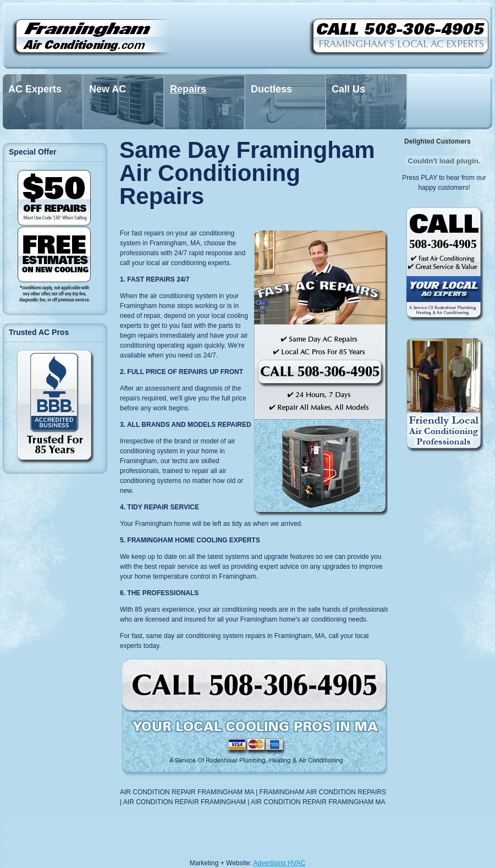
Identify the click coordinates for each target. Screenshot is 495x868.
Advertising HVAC (279, 863)
